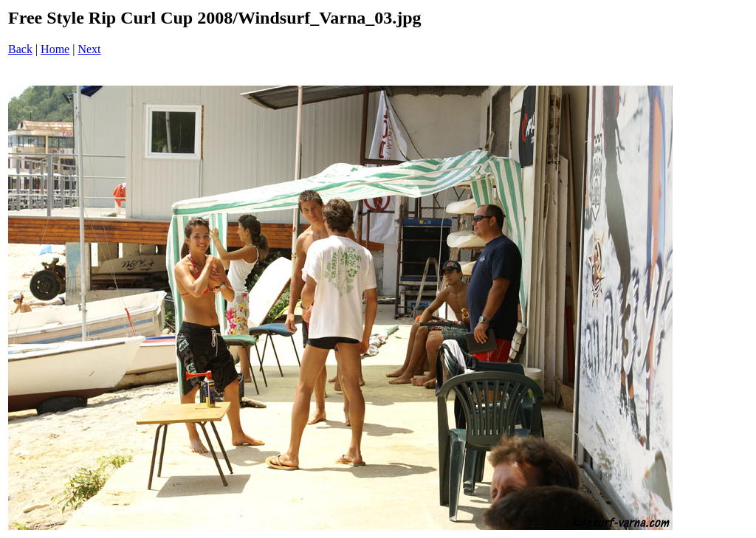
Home (55, 49)
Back (20, 49)
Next (89, 49)
